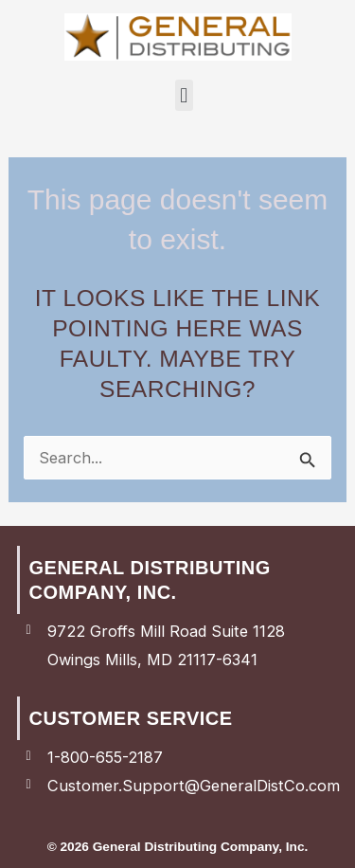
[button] (184, 95)
